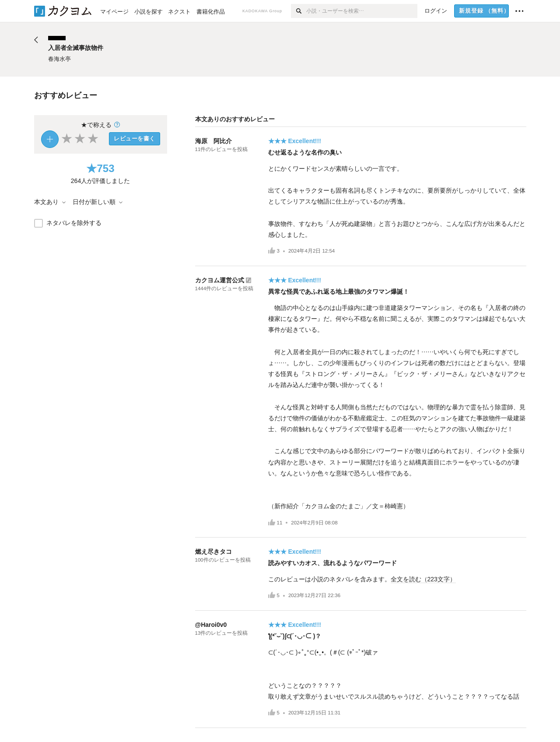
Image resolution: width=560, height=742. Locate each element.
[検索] (299, 11)
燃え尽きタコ (213, 552)
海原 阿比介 (213, 141)
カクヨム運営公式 (220, 280)
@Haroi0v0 (211, 625)
